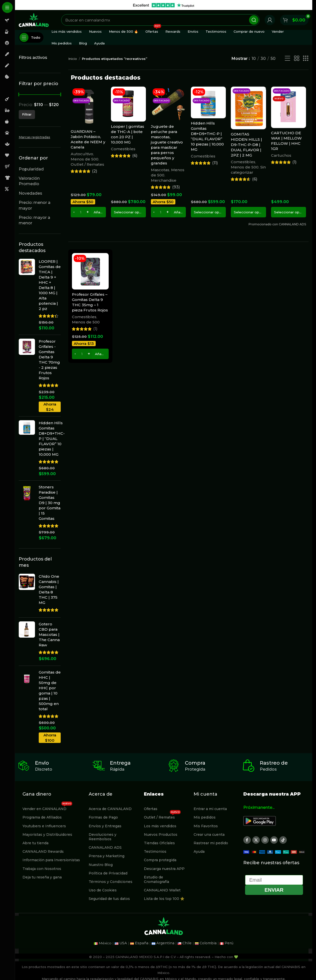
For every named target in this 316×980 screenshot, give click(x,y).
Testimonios (155, 851)
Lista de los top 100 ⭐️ (164, 899)
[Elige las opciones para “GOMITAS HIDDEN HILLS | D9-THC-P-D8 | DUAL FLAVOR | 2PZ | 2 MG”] (248, 212)
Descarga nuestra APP (164, 869)
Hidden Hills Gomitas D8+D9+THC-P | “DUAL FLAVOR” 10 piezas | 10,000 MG (52, 439)
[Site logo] (34, 20)
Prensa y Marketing (107, 856)
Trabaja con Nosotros (42, 869)
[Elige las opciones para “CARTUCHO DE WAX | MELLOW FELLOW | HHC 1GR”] (289, 212)
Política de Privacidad (108, 873)
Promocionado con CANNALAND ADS (277, 224)
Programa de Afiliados (42, 817)
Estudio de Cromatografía (157, 879)
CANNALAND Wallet (162, 890)
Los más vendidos (160, 826)
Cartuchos (281, 155)
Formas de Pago (103, 817)
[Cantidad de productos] (81, 212)
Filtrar (27, 114)
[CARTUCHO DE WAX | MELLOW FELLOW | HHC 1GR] (289, 107)
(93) (176, 187)
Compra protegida (160, 860)
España (142, 943)
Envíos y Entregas (105, 826)
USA (123, 943)
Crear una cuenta (209, 835)
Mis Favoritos (206, 826)
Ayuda (199, 851)
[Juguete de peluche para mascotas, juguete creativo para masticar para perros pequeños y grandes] (168, 104)
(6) (135, 156)
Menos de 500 (85, 159)
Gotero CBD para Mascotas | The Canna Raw (49, 634)
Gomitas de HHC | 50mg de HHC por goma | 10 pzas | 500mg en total (50, 691)
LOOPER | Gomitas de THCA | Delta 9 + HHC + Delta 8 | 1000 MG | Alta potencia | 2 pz (50, 285)
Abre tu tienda (35, 843)
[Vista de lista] (288, 59)
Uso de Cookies (103, 890)
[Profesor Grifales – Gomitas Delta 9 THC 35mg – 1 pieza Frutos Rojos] (90, 271)
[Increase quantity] (88, 212)
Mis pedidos (205, 817)
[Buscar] (160, 20)
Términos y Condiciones (111, 882)
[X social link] (256, 840)
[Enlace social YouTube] (274, 840)
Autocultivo (82, 154)
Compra (195, 763)
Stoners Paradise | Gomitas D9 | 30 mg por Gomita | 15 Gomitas (50, 503)
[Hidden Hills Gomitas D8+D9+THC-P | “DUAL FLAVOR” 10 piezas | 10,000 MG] (208, 102)
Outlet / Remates (87, 164)
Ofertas (151, 809)
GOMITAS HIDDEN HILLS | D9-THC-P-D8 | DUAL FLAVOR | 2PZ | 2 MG (246, 145)
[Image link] (260, 821)
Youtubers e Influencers (44, 826)
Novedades (30, 193)
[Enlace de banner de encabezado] (164, 5)
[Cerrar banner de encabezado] (306, 5)
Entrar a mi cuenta (210, 809)
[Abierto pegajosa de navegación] (31, 37)
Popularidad (31, 169)
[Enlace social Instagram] (265, 840)
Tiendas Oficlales (159, 843)
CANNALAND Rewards (43, 851)
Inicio (73, 59)
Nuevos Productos (161, 835)
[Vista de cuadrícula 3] (306, 59)
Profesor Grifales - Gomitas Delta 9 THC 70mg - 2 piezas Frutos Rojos (49, 360)
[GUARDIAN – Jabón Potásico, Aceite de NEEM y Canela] (88, 107)
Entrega (120, 763)
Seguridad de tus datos (109, 899)
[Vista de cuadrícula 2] (297, 59)
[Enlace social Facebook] (247, 840)
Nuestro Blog (101, 865)
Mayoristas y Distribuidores (47, 835)
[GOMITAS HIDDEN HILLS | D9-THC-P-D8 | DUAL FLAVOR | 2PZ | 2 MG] (248, 108)
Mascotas (160, 170)
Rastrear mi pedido (211, 843)
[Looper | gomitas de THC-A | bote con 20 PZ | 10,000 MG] (128, 104)
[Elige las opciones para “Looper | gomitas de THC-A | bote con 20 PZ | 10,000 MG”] (128, 212)
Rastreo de (274, 763)
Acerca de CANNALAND (110, 809)
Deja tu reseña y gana (42, 877)
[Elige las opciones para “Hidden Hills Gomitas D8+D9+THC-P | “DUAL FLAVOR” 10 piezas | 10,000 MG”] (208, 212)
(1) (294, 162)
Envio (42, 763)
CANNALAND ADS (105, 847)
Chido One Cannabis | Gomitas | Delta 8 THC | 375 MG (49, 589)
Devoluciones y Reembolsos (103, 837)
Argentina (165, 943)
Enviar (274, 890)
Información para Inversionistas (51, 860)
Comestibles (123, 149)
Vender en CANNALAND (47, 808)
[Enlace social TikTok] (283, 840)
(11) (215, 163)
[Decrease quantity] (74, 212)
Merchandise (164, 180)
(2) (95, 171)
